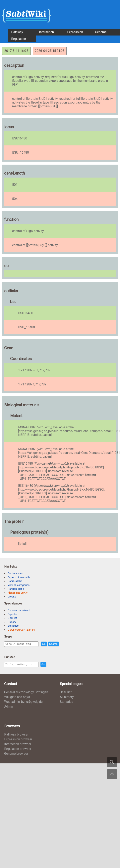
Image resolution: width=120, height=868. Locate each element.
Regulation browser (18, 750)
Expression (75, 32)
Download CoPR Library (21, 630)
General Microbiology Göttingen (26, 693)
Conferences (15, 573)
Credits (12, 597)
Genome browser (16, 755)
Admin (9, 708)
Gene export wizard (19, 610)
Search (62, 644)
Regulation (19, 39)
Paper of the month (19, 577)
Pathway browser (16, 736)
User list (12, 618)
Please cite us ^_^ (18, 593)
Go (52, 644)
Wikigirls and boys (17, 698)
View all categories (19, 585)
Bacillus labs (15, 581)
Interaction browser (18, 745)
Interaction (46, 32)
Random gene (16, 589)
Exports (12, 614)
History (12, 622)
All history (67, 698)
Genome (101, 32)
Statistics (13, 626)
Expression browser (18, 740)
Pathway (17, 32)
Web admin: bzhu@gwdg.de (23, 703)
